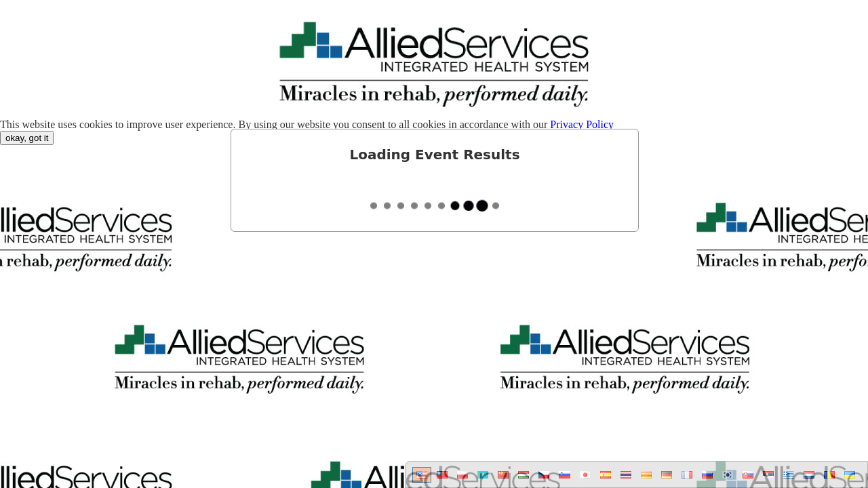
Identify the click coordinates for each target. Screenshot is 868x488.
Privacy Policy (582, 124)
